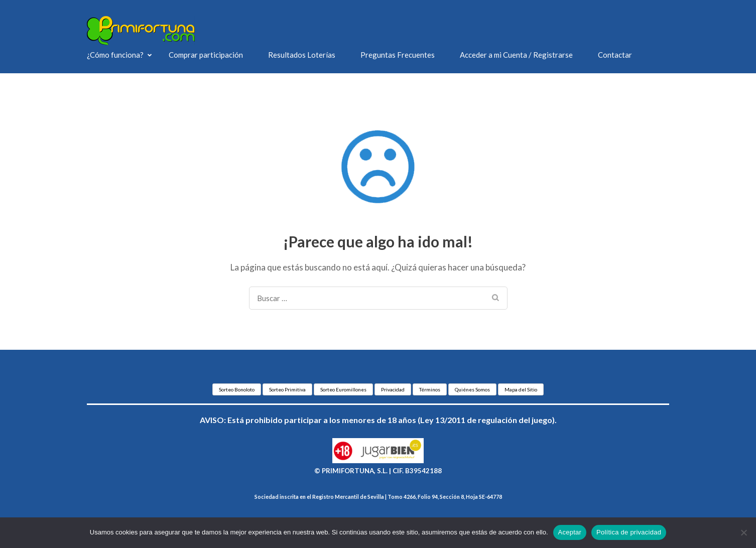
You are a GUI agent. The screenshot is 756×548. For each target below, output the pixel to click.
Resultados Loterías (302, 55)
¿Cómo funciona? (115, 55)
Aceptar (570, 532)
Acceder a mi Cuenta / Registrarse (516, 55)
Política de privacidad (629, 532)
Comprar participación (206, 55)
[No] (743, 532)
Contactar (615, 55)
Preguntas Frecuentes (398, 55)
